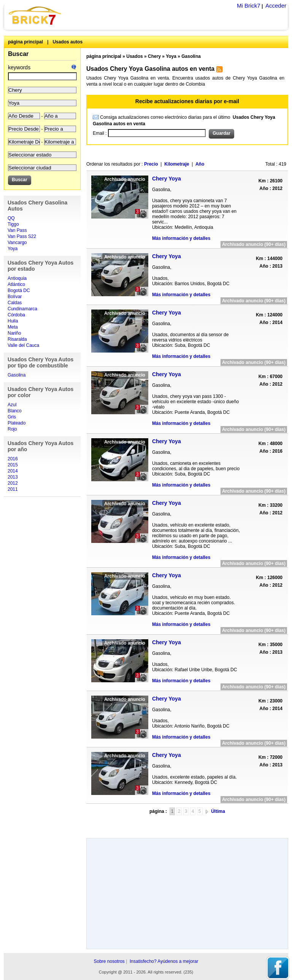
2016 (13, 459)
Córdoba (16, 315)
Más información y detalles (181, 238)
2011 (13, 489)
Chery (154, 56)
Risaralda (17, 339)
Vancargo (17, 243)
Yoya (13, 249)
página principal (25, 42)
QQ (11, 218)
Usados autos (67, 42)
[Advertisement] (187, 824)
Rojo (12, 429)
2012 (13, 483)
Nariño (14, 333)
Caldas (15, 303)
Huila (13, 321)
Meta (13, 327)
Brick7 (35, 15)
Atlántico (16, 284)
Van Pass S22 (22, 236)
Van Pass (17, 230)
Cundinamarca (22, 309)
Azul (12, 405)
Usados (134, 56)
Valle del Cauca (23, 345)
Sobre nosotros (109, 961)
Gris (12, 417)
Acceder (276, 6)
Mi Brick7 (249, 6)
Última (218, 811)
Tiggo (13, 224)
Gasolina (17, 375)
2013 (13, 477)
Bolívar (15, 297)
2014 (13, 471)
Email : (100, 133)
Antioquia (17, 278)
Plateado (17, 423)
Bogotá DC (19, 290)
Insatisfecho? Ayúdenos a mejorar (164, 961)
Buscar (18, 54)
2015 (13, 465)
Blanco (15, 411)
